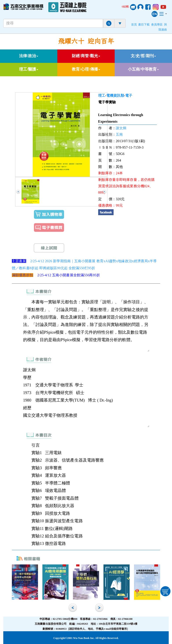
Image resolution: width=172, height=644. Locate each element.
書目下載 (144, 25)
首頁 (134, 25)
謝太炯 (121, 128)
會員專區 (157, 25)
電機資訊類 (115, 96)
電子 (129, 96)
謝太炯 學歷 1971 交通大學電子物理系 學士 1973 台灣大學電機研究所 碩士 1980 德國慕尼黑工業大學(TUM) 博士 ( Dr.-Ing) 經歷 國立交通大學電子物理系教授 (86, 397)
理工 (102, 96)
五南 (119, 134)
